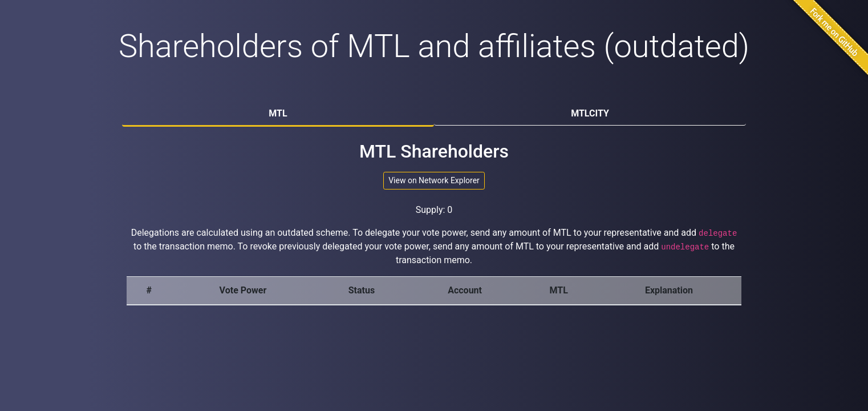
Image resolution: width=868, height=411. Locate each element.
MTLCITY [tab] (590, 113)
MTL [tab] (278, 113)
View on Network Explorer (434, 180)
